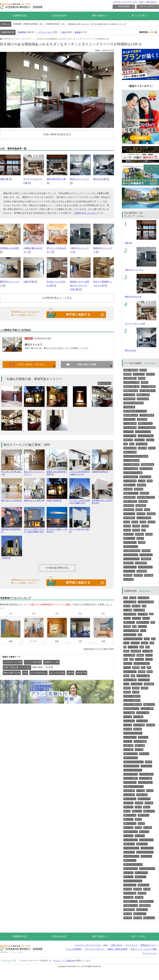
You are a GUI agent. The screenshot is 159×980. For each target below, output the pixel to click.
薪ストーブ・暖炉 (130, 680)
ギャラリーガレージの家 (135, 323)
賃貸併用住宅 (129, 563)
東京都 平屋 (142, 485)
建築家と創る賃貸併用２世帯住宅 (57, 472)
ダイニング (137, 618)
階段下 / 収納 (140, 745)
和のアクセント (129, 538)
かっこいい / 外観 (130, 602)
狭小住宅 (143, 370)
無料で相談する (99, 16)
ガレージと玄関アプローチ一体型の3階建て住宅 (34, 529)
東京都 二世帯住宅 (130, 501)
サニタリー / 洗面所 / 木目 (133, 704)
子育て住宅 (150, 374)
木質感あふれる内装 (10, 248)
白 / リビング (128, 836)
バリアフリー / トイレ (143, 432)
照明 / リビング (142, 844)
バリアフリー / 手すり (146, 436)
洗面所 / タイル (149, 704)
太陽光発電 (151, 514)
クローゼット (143, 737)
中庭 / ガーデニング (131, 758)
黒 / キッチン (128, 877)
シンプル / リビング (131, 840)
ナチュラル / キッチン (147, 869)
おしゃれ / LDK (129, 795)
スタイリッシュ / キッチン (133, 881)
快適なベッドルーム (145, 423)
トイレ (143, 631)
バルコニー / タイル (131, 774)
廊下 (143, 667)
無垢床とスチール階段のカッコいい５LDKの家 (79, 285)
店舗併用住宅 (146, 559)
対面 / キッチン (129, 622)
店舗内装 (127, 688)
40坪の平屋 (128, 575)
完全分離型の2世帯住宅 (132, 551)
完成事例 (22, 32)
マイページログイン (148, 6)
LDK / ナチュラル (130, 799)
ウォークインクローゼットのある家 (136, 456)
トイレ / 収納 (138, 717)
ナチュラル (139, 659)
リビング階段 (147, 651)
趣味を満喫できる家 (131, 415)
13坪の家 (136, 526)
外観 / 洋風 (136, 606)
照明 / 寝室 (142, 893)
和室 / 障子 (128, 918)
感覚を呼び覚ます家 (56, 179)
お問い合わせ (151, 2)
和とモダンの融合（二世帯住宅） (57, 529)
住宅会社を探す (60, 16)
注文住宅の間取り (130, 378)
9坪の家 (143, 522)
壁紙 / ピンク (128, 819)
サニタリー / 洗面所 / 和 (132, 700)
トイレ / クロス (129, 721)
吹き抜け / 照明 (129, 791)
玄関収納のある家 (147, 464)
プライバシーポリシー (95, 949)
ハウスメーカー (45, 32)
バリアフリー (129, 432)
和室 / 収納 (138, 918)
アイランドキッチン (131, 555)
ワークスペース (129, 571)
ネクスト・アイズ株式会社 (64, 961)
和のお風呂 (139, 534)
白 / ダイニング (129, 852)
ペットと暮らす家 (130, 423)
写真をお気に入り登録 (87, 364)
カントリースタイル (145, 567)
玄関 (144, 606)
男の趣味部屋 (142, 571)
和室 (143, 530)
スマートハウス (129, 514)
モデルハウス (140, 440)
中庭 (153, 639)
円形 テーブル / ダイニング (133, 864)
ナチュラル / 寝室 (130, 893)
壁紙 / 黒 (127, 811)
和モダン (140, 538)
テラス (126, 643)
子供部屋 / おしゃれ (131, 905)
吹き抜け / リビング (131, 832)
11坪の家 (127, 526)
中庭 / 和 (149, 762)
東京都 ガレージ (129, 485)
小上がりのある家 (130, 428)
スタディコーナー (130, 672)
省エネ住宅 (141, 514)
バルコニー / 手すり (146, 774)
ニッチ (126, 684)
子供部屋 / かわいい (146, 901)
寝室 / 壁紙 (138, 889)
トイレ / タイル (142, 721)
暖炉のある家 (100, 179)
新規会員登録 (124, 6)
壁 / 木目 (141, 823)
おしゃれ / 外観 (143, 598)
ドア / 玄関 (128, 610)
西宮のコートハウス (79, 179)
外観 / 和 (127, 606)
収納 (140, 635)
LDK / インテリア (144, 799)
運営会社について (149, 945)
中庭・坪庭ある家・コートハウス (135, 411)
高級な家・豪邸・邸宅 (131, 386)
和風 (131, 659)
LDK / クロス (128, 807)
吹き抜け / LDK (142, 795)
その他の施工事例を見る (57, 568)
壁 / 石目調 (148, 828)
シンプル (149, 659)
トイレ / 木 (128, 725)
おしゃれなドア (137, 684)
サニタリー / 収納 (147, 709)
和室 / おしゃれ (142, 910)
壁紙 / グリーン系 (130, 815)
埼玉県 (147, 510)
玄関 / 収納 (150, 725)
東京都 (150, 481)
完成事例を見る (20, 16)
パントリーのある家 (131, 469)
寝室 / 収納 (138, 729)
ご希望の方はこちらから (85, 213)
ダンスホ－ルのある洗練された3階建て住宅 (80, 501)
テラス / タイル (146, 766)
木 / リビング (140, 836)
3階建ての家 (128, 440)
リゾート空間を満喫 (148, 386)
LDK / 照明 (139, 803)
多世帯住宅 (146, 551)
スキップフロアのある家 (147, 428)
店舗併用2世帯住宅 (102, 471)
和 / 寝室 (147, 889)
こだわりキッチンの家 (131, 382)
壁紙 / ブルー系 (149, 811)
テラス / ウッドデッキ (131, 766)
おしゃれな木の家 (130, 481)
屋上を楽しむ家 (145, 477)
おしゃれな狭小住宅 (144, 518)
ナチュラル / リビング (131, 848)
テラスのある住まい (131, 477)
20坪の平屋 (149, 575)
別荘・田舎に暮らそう (147, 391)
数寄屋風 (136, 667)
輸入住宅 (152, 448)
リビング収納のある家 (131, 460)
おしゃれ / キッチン (131, 869)
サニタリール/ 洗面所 (131, 631)
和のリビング (129, 534)
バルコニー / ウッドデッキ (133, 770)
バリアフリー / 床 (130, 436)
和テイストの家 (142, 444)
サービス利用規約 (74, 949)
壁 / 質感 (138, 828)
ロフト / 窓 (139, 750)
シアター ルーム (129, 419)
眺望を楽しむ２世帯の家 (34, 499)
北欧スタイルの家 (146, 469)
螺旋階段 (140, 655)
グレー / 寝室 (128, 897)
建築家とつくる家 (143, 395)
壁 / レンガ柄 (128, 828)
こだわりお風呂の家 (147, 415)
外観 (126, 598)
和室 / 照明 (128, 914)
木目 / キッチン (141, 877)
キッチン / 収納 (139, 725)
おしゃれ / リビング (146, 840)
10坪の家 (151, 522)
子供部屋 (142, 542)
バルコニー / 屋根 (146, 778)
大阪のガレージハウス (134, 270)
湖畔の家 (4, 179)
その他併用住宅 (141, 563)
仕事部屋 (142, 672)
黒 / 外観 (136, 692)
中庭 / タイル (144, 754)
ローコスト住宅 (129, 395)
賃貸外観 (127, 692)
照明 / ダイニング (130, 860)
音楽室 (126, 676)
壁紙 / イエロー (143, 815)
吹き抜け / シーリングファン (133, 786)
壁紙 (133, 676)
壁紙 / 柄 (138, 819)
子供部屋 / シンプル (131, 901)
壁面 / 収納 (128, 729)
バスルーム (142, 626)
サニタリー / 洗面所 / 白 (132, 696)
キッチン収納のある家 (131, 464)
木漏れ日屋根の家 (57, 499)
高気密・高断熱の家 (131, 370)
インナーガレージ (130, 542)
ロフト (147, 639)
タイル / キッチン (130, 885)
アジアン (127, 667)
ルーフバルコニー (130, 782)
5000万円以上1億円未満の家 (133, 403)
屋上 (126, 659)
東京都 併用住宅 (129, 497)
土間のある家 (142, 419)
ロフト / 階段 (128, 750)
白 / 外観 (133, 598)
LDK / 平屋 (149, 803)
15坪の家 (136, 530)
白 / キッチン (128, 873)
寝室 (153, 622)
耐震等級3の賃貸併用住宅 (12, 529)
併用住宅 (145, 382)
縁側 (142, 647)
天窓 (152, 643)
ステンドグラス (144, 680)
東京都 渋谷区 (129, 510)
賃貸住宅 (142, 378)
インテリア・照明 (143, 676)
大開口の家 (142, 448)
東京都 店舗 (128, 489)
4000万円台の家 (143, 399)
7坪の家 (127, 522)
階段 (147, 647)
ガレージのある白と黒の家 (80, 529)
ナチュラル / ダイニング (145, 852)
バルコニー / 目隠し (131, 778)
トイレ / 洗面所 (129, 713)
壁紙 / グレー (137, 811)
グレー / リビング (147, 848)
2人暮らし (150, 440)
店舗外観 (145, 688)
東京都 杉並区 (129, 505)
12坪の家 (145, 526)
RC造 (132, 444)
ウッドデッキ (133, 647)
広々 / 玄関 (141, 791)
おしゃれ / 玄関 (139, 610)
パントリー (128, 741)
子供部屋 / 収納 (145, 905)
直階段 (126, 651)
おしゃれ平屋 (129, 579)
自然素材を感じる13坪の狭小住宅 (102, 501)
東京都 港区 (143, 501)
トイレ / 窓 (128, 717)
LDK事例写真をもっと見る (57, 298)
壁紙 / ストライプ (130, 823)
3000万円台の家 (129, 399)
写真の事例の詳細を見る (57, 134)
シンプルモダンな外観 (146, 602)
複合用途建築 (149, 684)
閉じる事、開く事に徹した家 (12, 472)
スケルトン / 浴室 (143, 713)
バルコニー (135, 643)
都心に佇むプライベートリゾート (34, 472)
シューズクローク (130, 737)
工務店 (64, 32)
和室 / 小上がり (149, 918)
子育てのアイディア (131, 547)
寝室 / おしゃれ (143, 885)
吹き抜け (145, 643)
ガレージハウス (139, 374)
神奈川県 (139, 510)
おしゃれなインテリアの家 (133, 473)
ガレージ (149, 655)
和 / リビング (144, 832)
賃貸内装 (136, 688)
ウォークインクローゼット (133, 639)
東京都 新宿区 (141, 505)
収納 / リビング (129, 844)
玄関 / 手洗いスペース (131, 709)
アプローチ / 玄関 (130, 614)
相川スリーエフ (33, 345)
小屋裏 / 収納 (128, 745)
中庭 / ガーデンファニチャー (133, 762)
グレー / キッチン (141, 873)
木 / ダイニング (146, 856)
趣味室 (150, 672)
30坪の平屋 (138, 575)
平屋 (126, 444)
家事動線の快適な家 (131, 391)
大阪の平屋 (29, 282)
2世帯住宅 (127, 374)
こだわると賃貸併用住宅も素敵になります (80, 472)
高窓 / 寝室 (139, 897)
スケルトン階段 (129, 655)
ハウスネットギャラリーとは (125, 2)
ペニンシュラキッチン (131, 559)
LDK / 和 (138, 807)
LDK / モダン (128, 803)
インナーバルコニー (145, 782)
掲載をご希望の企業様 (118, 949)
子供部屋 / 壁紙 (129, 910)
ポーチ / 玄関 (143, 614)
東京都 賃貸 (139, 489)
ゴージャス (128, 663)
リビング (127, 618)
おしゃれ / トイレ (130, 635)
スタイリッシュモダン (142, 663)
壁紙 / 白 (147, 807)
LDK (151, 614)
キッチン (146, 618)
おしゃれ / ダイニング (131, 856)
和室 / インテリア (140, 914)
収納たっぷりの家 (130, 452)
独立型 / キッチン (143, 622)
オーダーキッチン (146, 555)
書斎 (149, 667)
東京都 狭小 (144, 493)
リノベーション (150, 953)
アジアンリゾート (130, 567)
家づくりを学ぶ (139, 16)
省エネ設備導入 (129, 518)
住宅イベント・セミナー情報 (144, 949)
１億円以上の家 (129, 407)
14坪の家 (127, 530)
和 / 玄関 (150, 791)
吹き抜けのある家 (130, 448)
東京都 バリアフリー (131, 493)
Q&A (141, 2)
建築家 (78, 32)
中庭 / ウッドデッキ (131, 754)
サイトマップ (131, 945)
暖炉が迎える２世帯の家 (12, 499)
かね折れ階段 (136, 651)
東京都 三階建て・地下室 (146, 497)
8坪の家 (135, 522)
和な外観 (149, 534)
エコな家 (142, 481)
